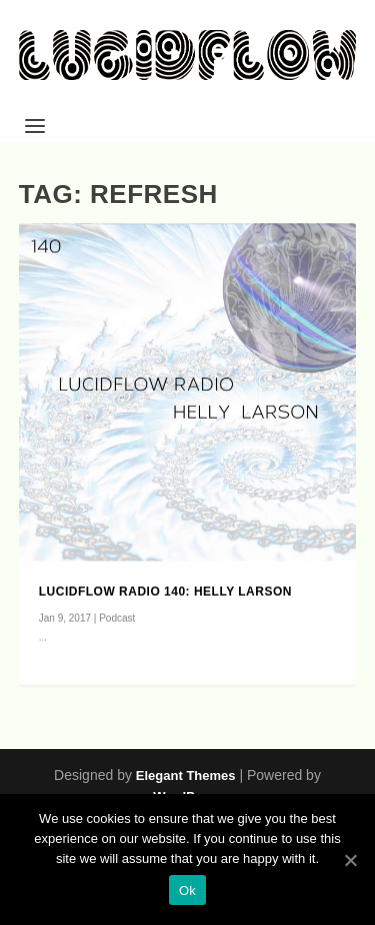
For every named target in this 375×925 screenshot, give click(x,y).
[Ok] (350, 860)
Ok (187, 890)
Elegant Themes (186, 775)
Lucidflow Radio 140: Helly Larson (165, 591)
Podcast (117, 618)
